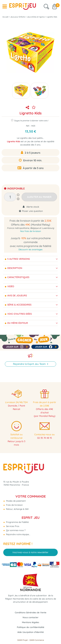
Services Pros (12, 526)
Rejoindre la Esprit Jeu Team (30, 364)
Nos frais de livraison (31, 231)
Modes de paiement (16, 501)
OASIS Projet (22, 640)
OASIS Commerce (37, 640)
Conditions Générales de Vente (31, 612)
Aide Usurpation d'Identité (31, 632)
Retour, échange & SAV (17, 509)
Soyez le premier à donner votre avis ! (30, 120)
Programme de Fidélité (17, 522)
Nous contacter (30, 617)
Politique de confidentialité (31, 627)
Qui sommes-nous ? (15, 530)
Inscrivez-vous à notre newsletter (30, 552)
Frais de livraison (14, 505)
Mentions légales (30, 622)
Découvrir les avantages (30, 249)
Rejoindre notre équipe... (18, 534)
